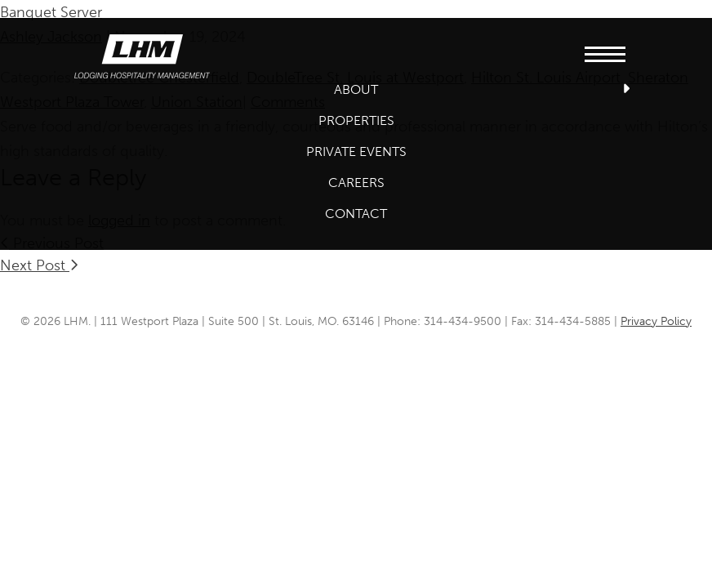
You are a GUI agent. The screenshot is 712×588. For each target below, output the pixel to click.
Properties (356, 120)
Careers (356, 183)
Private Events (356, 151)
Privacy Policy (656, 321)
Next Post (39, 265)
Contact (356, 214)
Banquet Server (51, 12)
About (356, 89)
